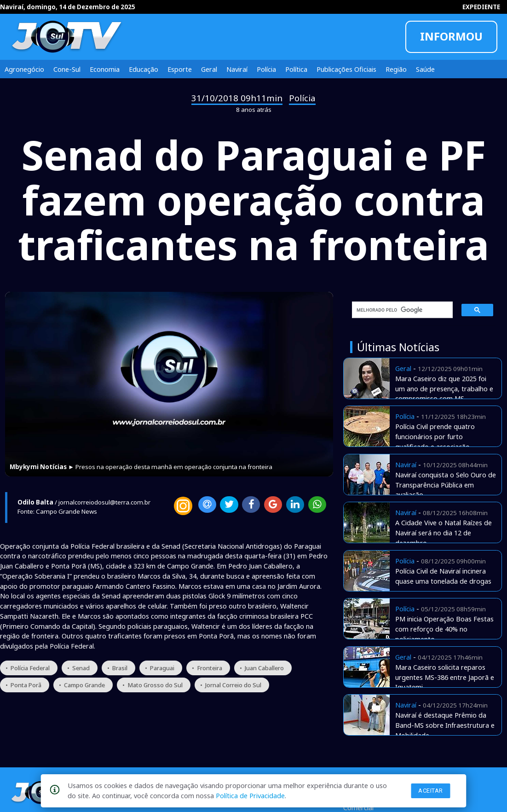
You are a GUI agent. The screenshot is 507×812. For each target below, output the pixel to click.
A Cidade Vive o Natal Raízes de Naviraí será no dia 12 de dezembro (444, 533)
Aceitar (431, 791)
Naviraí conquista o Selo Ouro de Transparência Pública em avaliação (446, 485)
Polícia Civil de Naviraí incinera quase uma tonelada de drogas (443, 576)
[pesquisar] (399, 310)
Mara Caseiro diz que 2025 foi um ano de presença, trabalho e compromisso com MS (444, 389)
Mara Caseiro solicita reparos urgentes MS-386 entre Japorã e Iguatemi (445, 677)
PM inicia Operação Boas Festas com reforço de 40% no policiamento (444, 629)
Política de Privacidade (250, 795)
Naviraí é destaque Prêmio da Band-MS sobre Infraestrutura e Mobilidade (445, 725)
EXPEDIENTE (481, 7)
